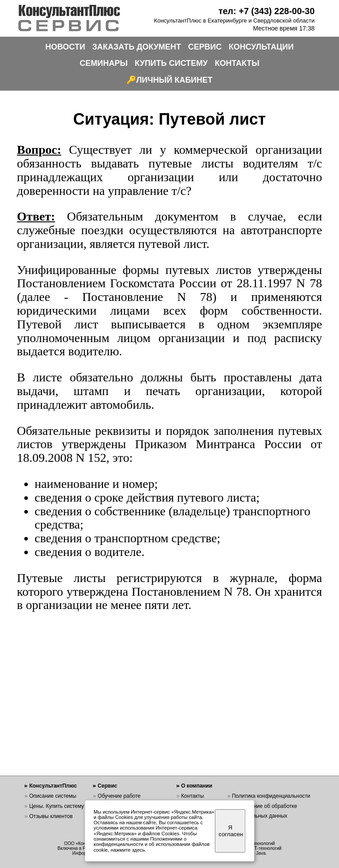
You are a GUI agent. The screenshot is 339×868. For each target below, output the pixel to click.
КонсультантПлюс (53, 786)
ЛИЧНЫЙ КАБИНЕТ (174, 80)
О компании (197, 786)
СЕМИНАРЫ (104, 63)
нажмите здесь (128, 850)
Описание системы (53, 796)
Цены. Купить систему (57, 806)
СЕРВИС (205, 47)
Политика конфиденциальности (271, 796)
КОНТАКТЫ (237, 63)
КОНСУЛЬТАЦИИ (261, 47)
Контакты (193, 796)
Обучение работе (119, 796)
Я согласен (231, 831)
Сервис (107, 786)
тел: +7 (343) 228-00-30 (267, 11)
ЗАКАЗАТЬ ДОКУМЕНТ (137, 47)
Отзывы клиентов (51, 816)
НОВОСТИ (65, 47)
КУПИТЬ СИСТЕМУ (171, 63)
